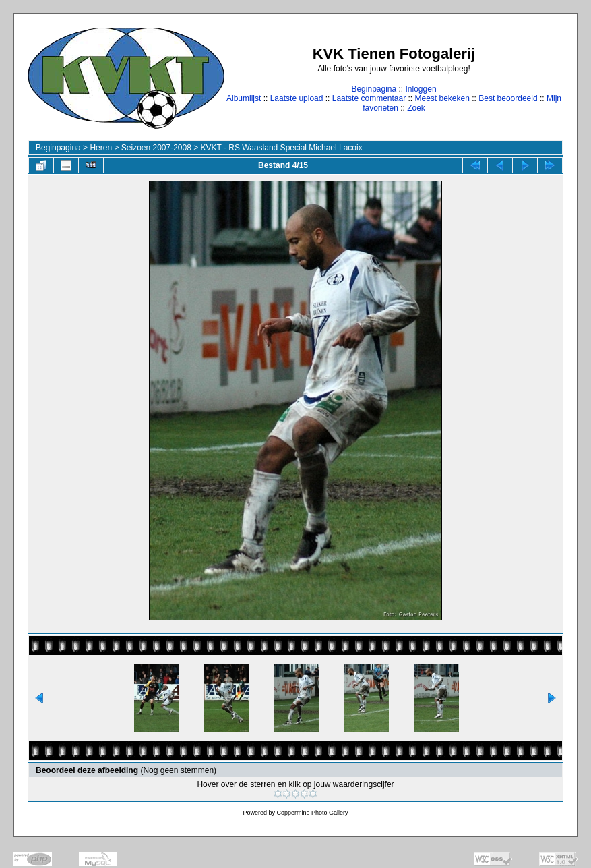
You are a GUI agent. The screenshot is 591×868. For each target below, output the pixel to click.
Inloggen (421, 89)
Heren (101, 148)
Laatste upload (297, 98)
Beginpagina (374, 89)
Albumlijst (244, 98)
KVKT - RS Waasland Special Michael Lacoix (282, 148)
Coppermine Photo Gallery (312, 813)
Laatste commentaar (369, 98)
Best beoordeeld (508, 98)
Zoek (416, 108)
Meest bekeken (442, 98)
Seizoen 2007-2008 (156, 148)
